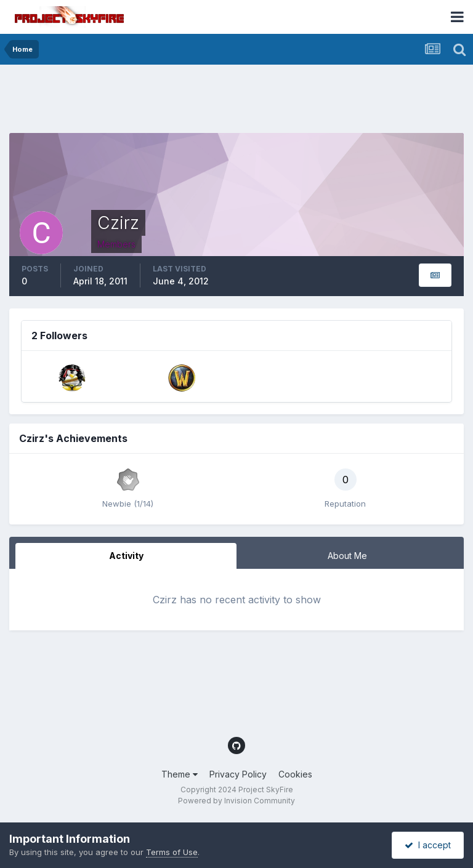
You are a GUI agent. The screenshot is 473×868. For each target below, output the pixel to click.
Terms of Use (172, 852)
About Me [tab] (347, 556)
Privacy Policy (238, 774)
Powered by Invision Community (236, 801)
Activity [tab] (126, 556)
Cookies (295, 774)
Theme (180, 774)
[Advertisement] (233, 102)
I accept (428, 845)
